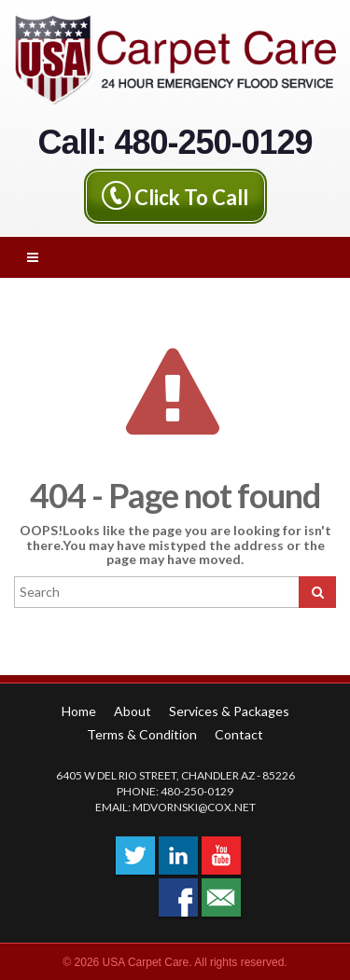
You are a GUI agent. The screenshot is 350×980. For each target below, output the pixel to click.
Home (79, 711)
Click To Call (191, 197)
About (133, 711)
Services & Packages (229, 711)
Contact (239, 734)
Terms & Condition (142, 734)
